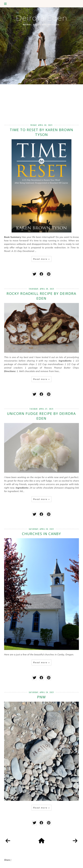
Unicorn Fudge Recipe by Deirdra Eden (41, 416)
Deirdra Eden (42, 18)
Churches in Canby (41, 534)
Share (7, 860)
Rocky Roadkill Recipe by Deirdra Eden (41, 296)
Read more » (41, 259)
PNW (41, 697)
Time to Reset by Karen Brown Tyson (41, 132)
